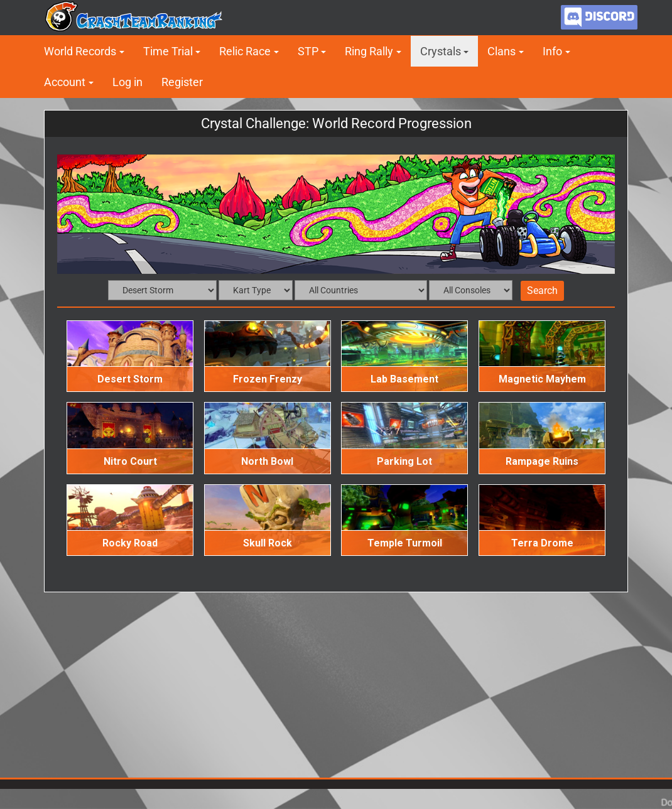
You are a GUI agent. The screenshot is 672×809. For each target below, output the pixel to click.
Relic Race (245, 51)
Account (65, 82)
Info (552, 51)
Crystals (441, 51)
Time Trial (168, 51)
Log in (127, 82)
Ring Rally (369, 51)
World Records (80, 51)
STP (308, 51)
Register (182, 82)
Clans (501, 51)
